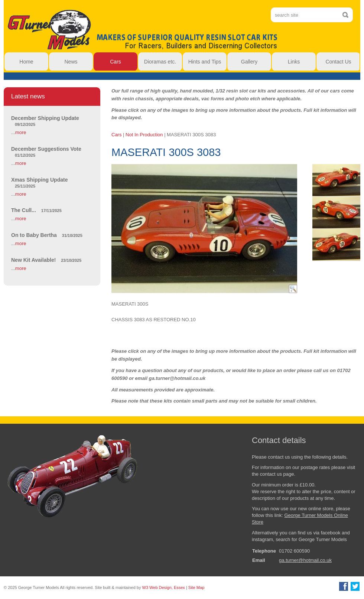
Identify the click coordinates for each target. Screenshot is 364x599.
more (21, 132)
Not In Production (144, 135)
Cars (116, 135)
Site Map (196, 587)
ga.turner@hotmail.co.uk (305, 560)
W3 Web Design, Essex (164, 587)
